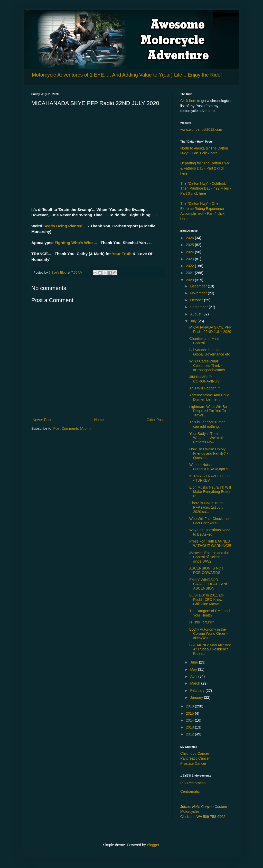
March (196, 683)
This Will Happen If (204, 388)
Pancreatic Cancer (195, 758)
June (194, 662)
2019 (190, 706)
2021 (190, 273)
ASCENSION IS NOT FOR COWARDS (206, 570)
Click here (188, 101)
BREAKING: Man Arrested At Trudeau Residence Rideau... (210, 649)
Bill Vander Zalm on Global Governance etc (210, 352)
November (199, 293)
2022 (190, 266)
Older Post (155, 420)
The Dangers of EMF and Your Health (209, 613)
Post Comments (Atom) (72, 428)
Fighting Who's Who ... (75, 243)
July (194, 321)
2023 (190, 259)
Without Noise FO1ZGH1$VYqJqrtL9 (209, 467)
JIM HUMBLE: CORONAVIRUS (204, 379)
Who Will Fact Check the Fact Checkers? (209, 521)
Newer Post (42, 420)
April (194, 676)
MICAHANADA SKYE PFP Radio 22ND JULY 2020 (210, 329)
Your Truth (122, 254)
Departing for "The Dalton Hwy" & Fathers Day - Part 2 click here (205, 168)
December (199, 286)
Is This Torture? (202, 622)
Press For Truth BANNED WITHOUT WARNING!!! (210, 543)
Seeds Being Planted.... (64, 226)
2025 (190, 245)
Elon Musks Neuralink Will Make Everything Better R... (210, 492)
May (194, 669)
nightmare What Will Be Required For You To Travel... (208, 411)
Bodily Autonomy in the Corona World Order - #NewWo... (208, 634)
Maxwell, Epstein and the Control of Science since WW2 (209, 557)
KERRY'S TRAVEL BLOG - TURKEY (210, 478)
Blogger (153, 845)
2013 (190, 727)
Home (99, 420)
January (197, 697)
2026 (190, 238)
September (199, 307)
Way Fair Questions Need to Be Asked (210, 532)
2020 (190, 280)
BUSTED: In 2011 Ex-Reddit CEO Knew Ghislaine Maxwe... (207, 600)
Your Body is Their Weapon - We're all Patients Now (206, 438)
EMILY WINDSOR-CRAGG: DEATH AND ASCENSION (209, 584)
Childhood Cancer (195, 753)
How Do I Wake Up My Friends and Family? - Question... (209, 453)
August (196, 314)
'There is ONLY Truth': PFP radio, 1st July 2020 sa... (207, 507)
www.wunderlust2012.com (201, 129)
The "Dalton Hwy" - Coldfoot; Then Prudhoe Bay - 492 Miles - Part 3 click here (206, 188)
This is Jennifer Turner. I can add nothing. (208, 424)
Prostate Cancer (193, 763)
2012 (190, 734)
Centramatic (190, 791)
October (197, 300)
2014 (190, 720)
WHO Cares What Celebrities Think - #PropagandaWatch (207, 366)
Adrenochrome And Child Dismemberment (209, 397)
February (198, 690)
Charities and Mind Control (204, 341)
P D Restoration (193, 783)
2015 (190, 713)
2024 (190, 252)
